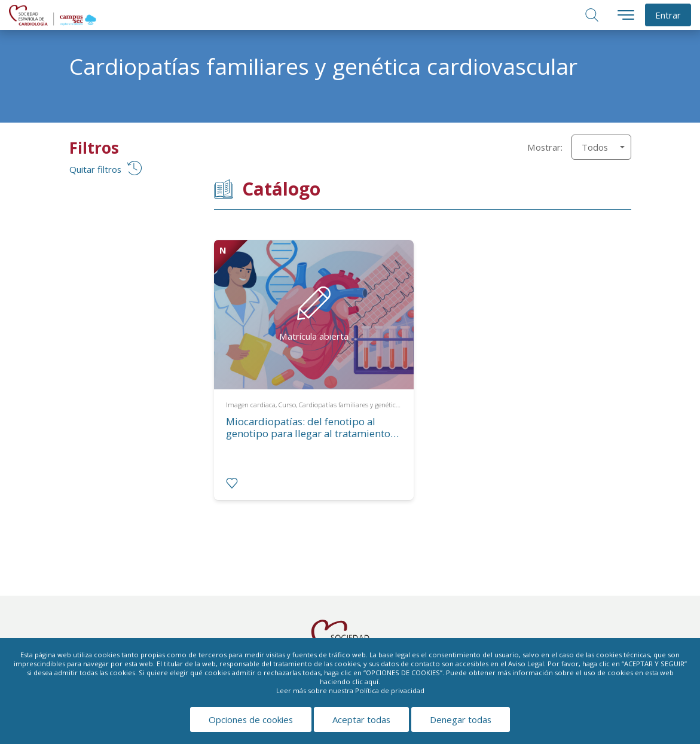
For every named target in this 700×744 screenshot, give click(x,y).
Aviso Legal (526, 664)
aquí (372, 682)
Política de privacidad (390, 690)
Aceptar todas (361, 719)
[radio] (232, 483)
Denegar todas (461, 719)
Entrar (668, 15)
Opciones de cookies (251, 719)
